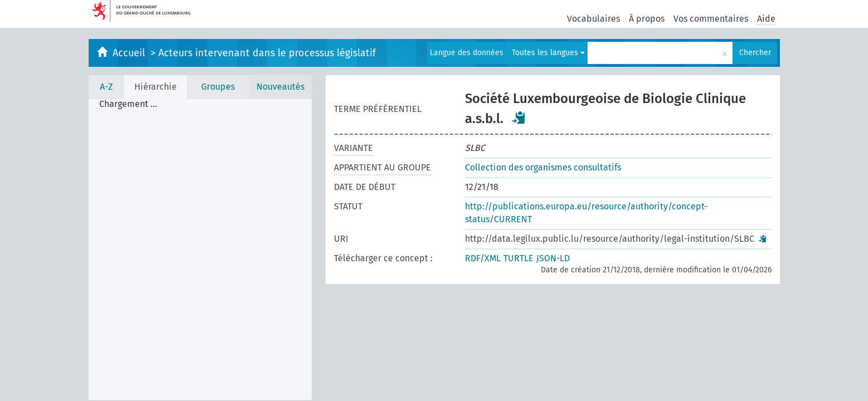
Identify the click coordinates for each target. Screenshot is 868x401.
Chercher (755, 53)
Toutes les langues (548, 53)
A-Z (106, 87)
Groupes (218, 87)
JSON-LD (553, 258)
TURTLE (518, 258)
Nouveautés (280, 87)
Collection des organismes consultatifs (543, 167)
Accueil (130, 53)
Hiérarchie (156, 87)
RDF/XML (483, 258)
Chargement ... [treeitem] (128, 104)
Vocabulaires (593, 19)
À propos (647, 19)
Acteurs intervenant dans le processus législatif (267, 53)
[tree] (200, 250)
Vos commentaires (711, 19)
